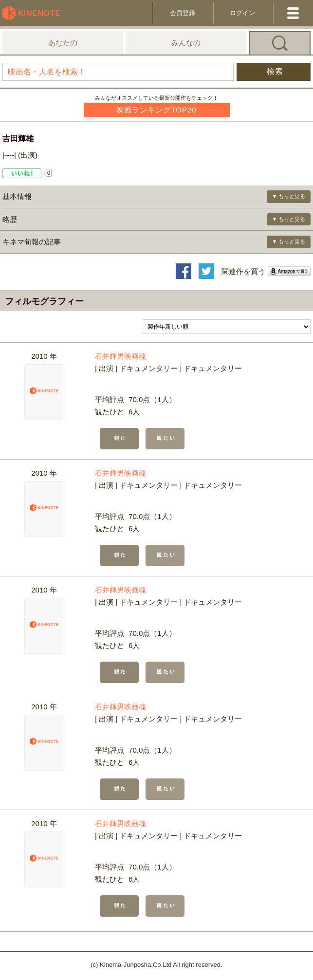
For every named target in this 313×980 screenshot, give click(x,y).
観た (119, 439)
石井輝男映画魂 (120, 356)
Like (22, 173)
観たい (165, 439)
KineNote (34, 13)
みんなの (186, 43)
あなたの (63, 43)
